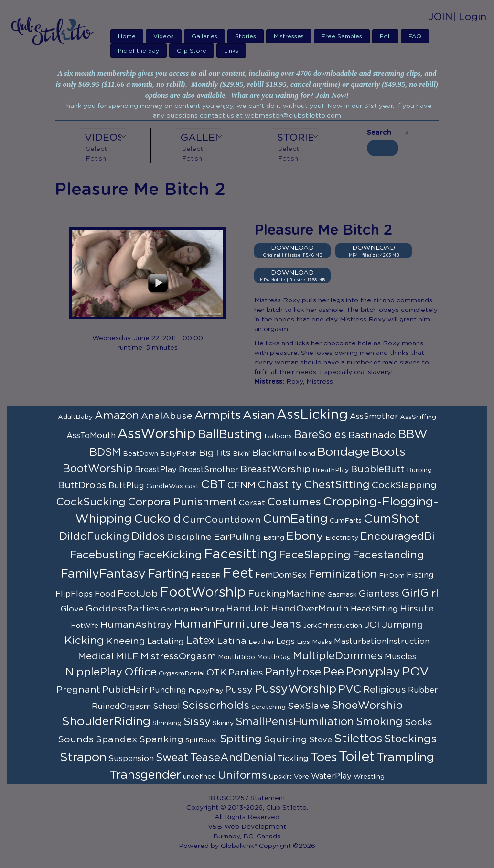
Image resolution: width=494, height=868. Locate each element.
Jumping (403, 625)
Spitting (241, 739)
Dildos (148, 536)
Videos (164, 36)
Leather (261, 642)
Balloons (278, 436)
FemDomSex (281, 575)
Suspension (131, 759)
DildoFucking (94, 536)
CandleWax (165, 486)
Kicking (84, 641)
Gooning (175, 610)
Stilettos (358, 739)
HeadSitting (374, 609)
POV (416, 672)
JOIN (440, 17)
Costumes (294, 502)
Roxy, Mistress (310, 382)
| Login (470, 17)
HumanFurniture (221, 624)
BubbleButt (378, 469)
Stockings (410, 739)
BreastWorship (275, 469)
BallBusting (230, 434)
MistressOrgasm (178, 656)
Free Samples (342, 36)
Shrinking (167, 723)
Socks (419, 722)
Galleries (204, 36)
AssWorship (157, 434)
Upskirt (280, 777)
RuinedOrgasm (121, 707)
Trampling (405, 757)
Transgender (145, 775)
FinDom (392, 576)
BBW (413, 434)
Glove (72, 609)
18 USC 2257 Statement (247, 798)
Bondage (343, 452)
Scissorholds (216, 706)
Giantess (379, 594)
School (166, 707)
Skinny (223, 723)
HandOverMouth (310, 609)
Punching (168, 690)
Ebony (305, 536)
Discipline (189, 537)
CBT (213, 485)
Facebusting (103, 555)
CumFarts (346, 521)
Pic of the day (139, 51)
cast (192, 486)
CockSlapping (404, 485)
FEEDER (206, 576)
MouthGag (274, 657)
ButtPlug (126, 486)
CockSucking (91, 502)
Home (127, 36)
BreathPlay (331, 470)
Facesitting (241, 555)
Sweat (172, 758)
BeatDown (140, 454)
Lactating (166, 642)
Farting (168, 574)
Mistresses (289, 36)
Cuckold (157, 519)
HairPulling (207, 610)
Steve (321, 740)
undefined (199, 777)
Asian (259, 415)
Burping (419, 470)
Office (140, 672)
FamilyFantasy (103, 574)
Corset (252, 503)
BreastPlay (156, 470)
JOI (372, 625)
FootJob (138, 594)
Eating (274, 538)
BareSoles (320, 435)
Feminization (343, 574)
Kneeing (126, 641)
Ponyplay (373, 672)
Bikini (241, 454)
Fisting (420, 575)
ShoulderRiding (106, 722)
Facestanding (388, 555)
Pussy (239, 690)
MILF (127, 656)
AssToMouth (91, 436)
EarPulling (237, 537)
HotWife (85, 626)
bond (307, 454)
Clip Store (192, 51)
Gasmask (342, 595)
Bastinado (372, 435)
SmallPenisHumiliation (295, 722)
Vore (301, 777)
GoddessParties (122, 609)
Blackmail (274, 453)
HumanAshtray (136, 625)
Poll (385, 36)
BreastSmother (209, 470)
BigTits (215, 453)
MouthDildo (236, 657)
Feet (238, 574)
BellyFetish (178, 454)
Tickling (293, 759)
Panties (246, 673)
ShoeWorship (367, 706)
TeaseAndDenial (233, 758)
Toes (324, 757)
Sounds (76, 739)
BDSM (105, 452)
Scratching (268, 707)
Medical (96, 656)
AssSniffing (418, 417)
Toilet (357, 757)
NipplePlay (94, 672)
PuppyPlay (206, 691)
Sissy (197, 722)
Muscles (400, 657)
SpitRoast (202, 740)
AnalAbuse (167, 416)
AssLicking (312, 415)
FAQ (415, 36)
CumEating (295, 519)
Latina (232, 641)
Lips (303, 642)
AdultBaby (75, 417)
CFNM (242, 485)
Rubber (423, 690)
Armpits (218, 415)
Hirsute (417, 609)
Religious (385, 690)
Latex (200, 641)
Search (379, 133)
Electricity (342, 538)
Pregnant (78, 690)
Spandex (116, 739)
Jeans (285, 624)
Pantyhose (293, 672)
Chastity (280, 485)
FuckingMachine (287, 594)
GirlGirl (420, 593)
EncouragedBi (397, 536)
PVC (350, 689)
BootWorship (98, 469)
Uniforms (242, 775)
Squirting (285, 739)
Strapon (83, 757)
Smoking (379, 722)
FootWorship (203, 593)
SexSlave (309, 706)
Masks (322, 642)
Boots (388, 452)
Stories (246, 36)
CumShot (391, 519)
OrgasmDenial (182, 674)
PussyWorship (295, 689)
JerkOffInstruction (333, 626)
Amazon (117, 416)
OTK (216, 673)
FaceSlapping (315, 555)
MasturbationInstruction (382, 642)
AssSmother (374, 417)
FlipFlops (74, 594)
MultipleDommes (338, 656)
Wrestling (369, 777)
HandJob (247, 609)
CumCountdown (222, 520)
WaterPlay (331, 776)
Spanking (161, 739)
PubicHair (125, 690)
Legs (285, 642)
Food (105, 594)
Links (231, 51)
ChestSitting (337, 485)
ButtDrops (82, 485)
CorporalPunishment (182, 502)
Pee (333, 672)
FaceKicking (170, 555)
